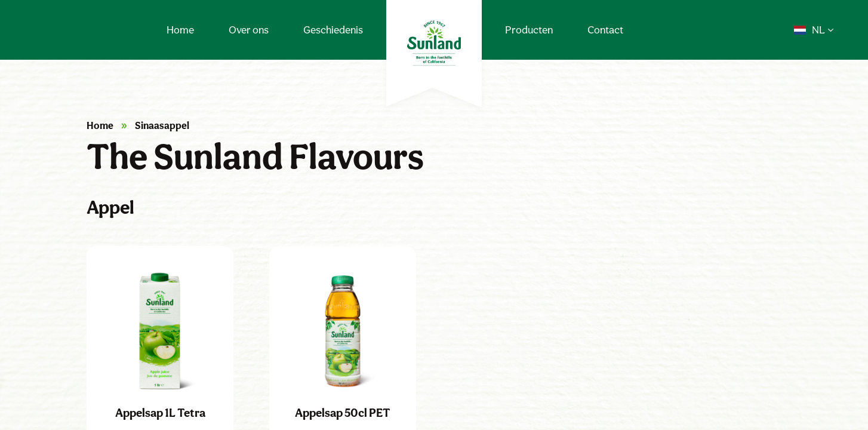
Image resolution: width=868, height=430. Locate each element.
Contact (605, 30)
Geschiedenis (333, 30)
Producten (529, 30)
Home (180, 30)
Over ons (249, 30)
